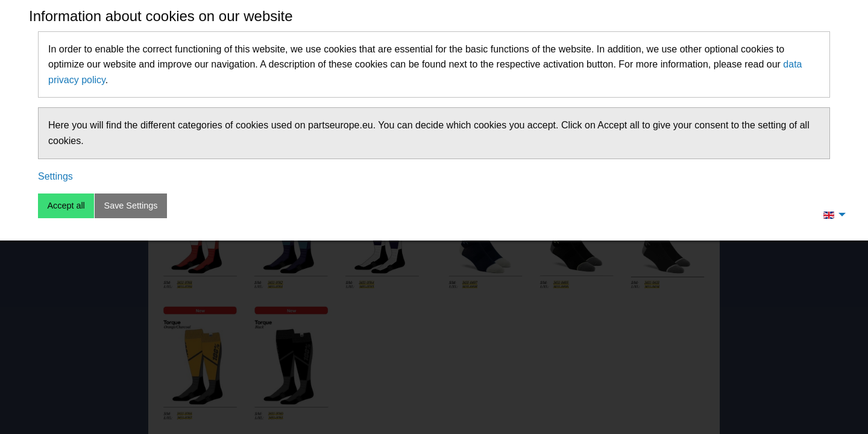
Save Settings (131, 206)
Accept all (66, 206)
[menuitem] (831, 215)
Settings (55, 176)
